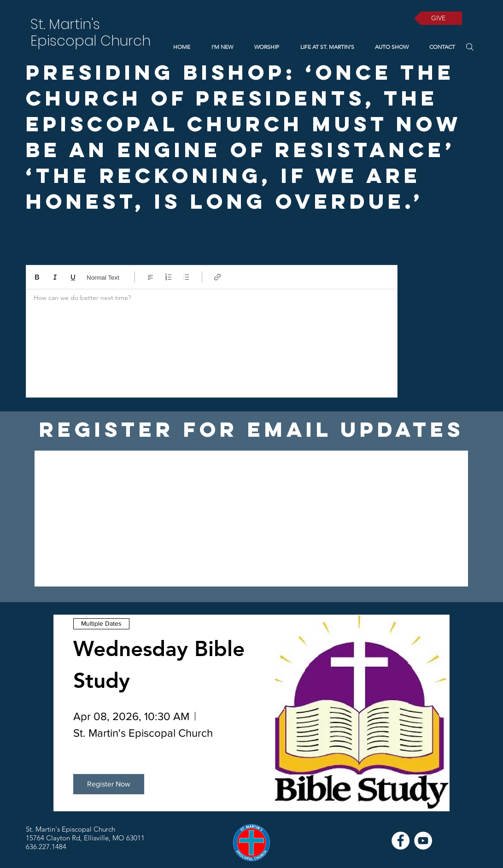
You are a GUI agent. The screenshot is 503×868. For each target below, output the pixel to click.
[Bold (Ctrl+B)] (37, 277)
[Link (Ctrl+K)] (218, 277)
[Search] (470, 47)
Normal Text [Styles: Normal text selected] (103, 278)
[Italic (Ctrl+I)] (55, 277)
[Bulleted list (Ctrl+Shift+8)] (186, 277)
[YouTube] (423, 841)
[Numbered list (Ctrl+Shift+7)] (168, 277)
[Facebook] (401, 841)
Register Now (109, 784)
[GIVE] (438, 18)
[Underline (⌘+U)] (73, 277)
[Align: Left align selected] (150, 277)
